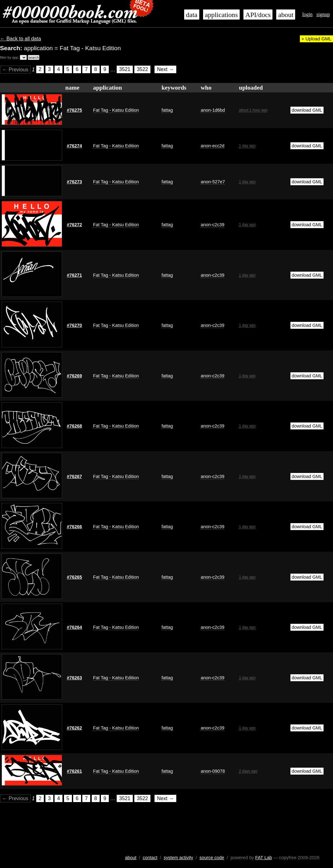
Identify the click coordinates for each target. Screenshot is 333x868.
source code (212, 858)
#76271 (74, 275)
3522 (143, 70)
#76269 (74, 376)
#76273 (74, 182)
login (307, 14)
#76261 (74, 771)
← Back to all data (20, 39)
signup (323, 14)
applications (221, 15)
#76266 (74, 527)
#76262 (74, 728)
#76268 (74, 426)
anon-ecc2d (212, 146)
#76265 (74, 577)
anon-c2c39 (212, 225)
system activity (178, 858)
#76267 (74, 476)
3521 (125, 70)
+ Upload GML (316, 39)
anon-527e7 (213, 182)
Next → (165, 70)
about (286, 15)
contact (150, 858)
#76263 (74, 678)
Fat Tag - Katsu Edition (116, 110)
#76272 (74, 225)
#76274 (74, 146)
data (192, 15)
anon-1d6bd (213, 110)
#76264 (74, 627)
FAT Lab (263, 858)
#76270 (74, 325)
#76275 (74, 110)
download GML (307, 110)
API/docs (258, 15)
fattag (167, 110)
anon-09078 (213, 771)
